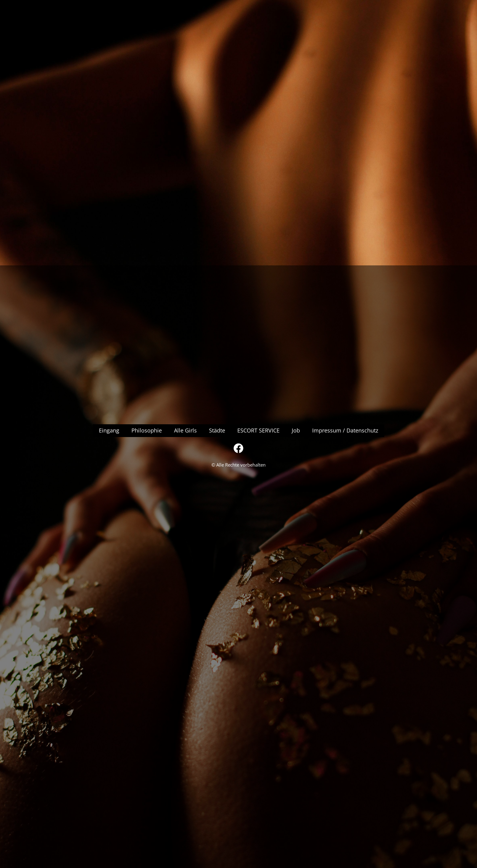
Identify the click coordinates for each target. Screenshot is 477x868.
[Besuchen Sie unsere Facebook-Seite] (238, 448)
